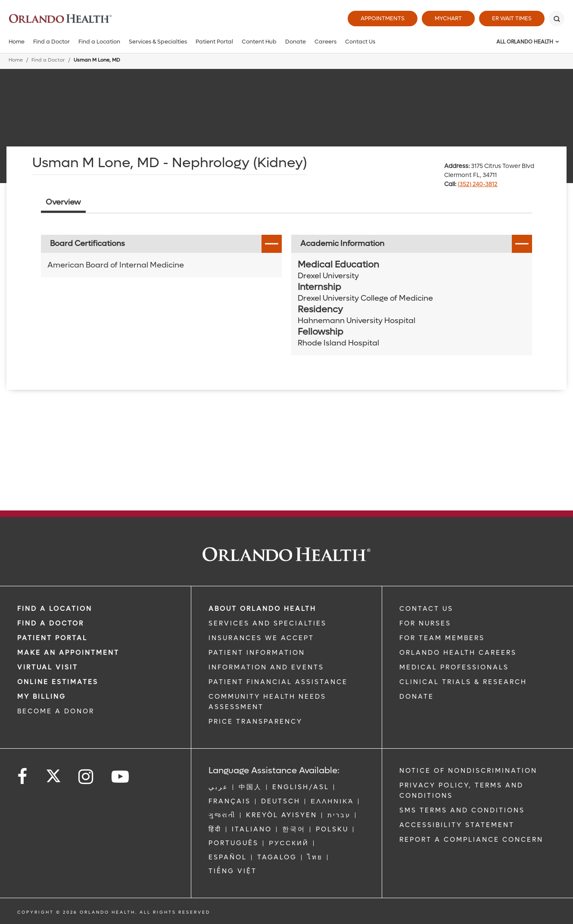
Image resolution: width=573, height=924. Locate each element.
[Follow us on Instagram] (86, 777)
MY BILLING (42, 697)
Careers (325, 42)
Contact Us (360, 42)
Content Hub (259, 42)
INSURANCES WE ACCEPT (261, 638)
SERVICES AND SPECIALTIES (268, 623)
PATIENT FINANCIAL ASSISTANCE (278, 682)
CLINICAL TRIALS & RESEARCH (463, 682)
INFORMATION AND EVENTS (266, 667)
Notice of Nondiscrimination (468, 771)
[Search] (557, 19)
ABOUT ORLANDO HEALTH (262, 609)
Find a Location (99, 42)
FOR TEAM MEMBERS (442, 638)
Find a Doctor (51, 42)
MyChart (448, 18)
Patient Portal (214, 42)
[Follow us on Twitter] (53, 773)
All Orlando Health (525, 42)
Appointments (383, 18)
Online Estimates (58, 682)
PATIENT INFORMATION (257, 653)
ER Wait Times (512, 18)
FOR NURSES (425, 623)
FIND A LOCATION (55, 609)
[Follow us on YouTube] (121, 777)
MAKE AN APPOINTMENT (68, 653)
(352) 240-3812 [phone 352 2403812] (478, 184)
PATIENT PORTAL (52, 638)
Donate (296, 42)
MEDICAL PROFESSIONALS (454, 667)
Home (17, 42)
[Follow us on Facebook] (23, 777)
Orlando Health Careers (458, 653)
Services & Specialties (158, 42)
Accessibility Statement (457, 825)
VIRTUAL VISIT (48, 667)
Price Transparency (255, 722)
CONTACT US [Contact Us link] (426, 609)
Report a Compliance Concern (471, 840)
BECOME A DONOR (56, 711)
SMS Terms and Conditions (462, 810)
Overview (63, 202)
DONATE (417, 697)
